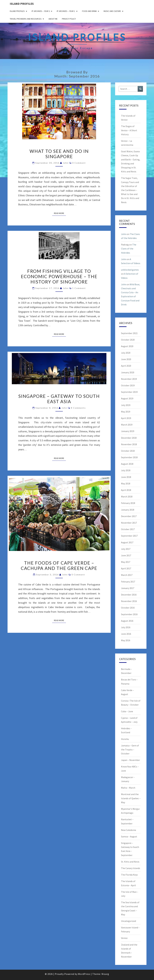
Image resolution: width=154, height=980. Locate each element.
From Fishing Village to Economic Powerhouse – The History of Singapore (59, 276)
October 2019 (128, 385)
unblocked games (130, 270)
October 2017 (128, 529)
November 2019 (129, 379)
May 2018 (126, 483)
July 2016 (126, 627)
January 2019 (128, 431)
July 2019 (126, 405)
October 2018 (128, 451)
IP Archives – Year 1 (66, 11)
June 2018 (126, 477)
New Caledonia (129, 830)
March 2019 (127, 425)
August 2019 (127, 398)
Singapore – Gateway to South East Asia (59, 399)
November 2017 (129, 523)
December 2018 (129, 438)
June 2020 (126, 359)
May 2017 (126, 562)
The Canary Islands (131, 868)
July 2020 (126, 353)
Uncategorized (129, 921)
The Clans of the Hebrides (129, 249)
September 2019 (129, 392)
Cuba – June (127, 711)
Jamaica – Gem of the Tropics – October (130, 749)
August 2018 (127, 464)
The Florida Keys (129, 875)
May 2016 (126, 640)
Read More (60, 213)
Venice (124, 938)
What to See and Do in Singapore (59, 154)
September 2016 (129, 614)
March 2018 (127, 497)
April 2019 (126, 418)
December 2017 (129, 516)
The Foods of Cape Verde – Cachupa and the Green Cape (59, 565)
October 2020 (128, 340)
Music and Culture (112, 11)
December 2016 (129, 595)
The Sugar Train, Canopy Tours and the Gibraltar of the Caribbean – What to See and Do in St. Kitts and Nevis (130, 190)
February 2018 (128, 503)
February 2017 (128, 582)
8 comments (78, 408)
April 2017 (126, 568)
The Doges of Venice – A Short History (129, 130)
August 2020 (127, 346)
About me (53, 19)
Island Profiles (22, 4)
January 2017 (128, 588)
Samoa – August (129, 836)
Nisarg (105, 974)
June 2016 (126, 634)
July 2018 (126, 470)
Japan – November (131, 760)
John (66, 163)
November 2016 (129, 601)
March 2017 (127, 575)
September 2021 (129, 333)
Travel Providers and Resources (26, 19)
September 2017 (129, 536)
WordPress (84, 974)
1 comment (79, 288)
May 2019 (126, 412)
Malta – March (128, 788)
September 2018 (129, 457)
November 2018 (129, 444)
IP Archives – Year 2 (41, 11)
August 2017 (127, 542)
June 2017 (126, 555)
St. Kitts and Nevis (130, 862)
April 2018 (126, 490)
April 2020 (126, 366)
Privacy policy (69, 19)
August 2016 (127, 621)
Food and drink (89, 11)
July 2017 (126, 549)
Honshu (125, 739)
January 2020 (128, 372)
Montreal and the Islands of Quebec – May (131, 798)
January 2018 (128, 510)
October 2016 (128, 608)
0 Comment (79, 163)
